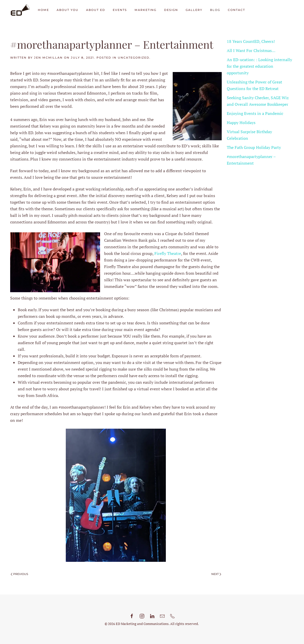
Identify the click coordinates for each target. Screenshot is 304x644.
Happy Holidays (241, 123)
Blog (215, 10)
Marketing (146, 10)
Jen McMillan (48, 58)
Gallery (194, 10)
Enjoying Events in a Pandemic (255, 113)
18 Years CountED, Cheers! (251, 41)
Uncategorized (134, 58)
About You (68, 10)
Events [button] (120, 10)
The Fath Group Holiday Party (254, 147)
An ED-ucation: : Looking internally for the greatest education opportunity (259, 66)
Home (43, 10)
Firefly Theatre (168, 253)
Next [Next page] (216, 574)
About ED (96, 10)
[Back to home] (20, 10)
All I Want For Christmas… (251, 50)
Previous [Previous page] (19, 574)
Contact (236, 10)
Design (171, 10)
